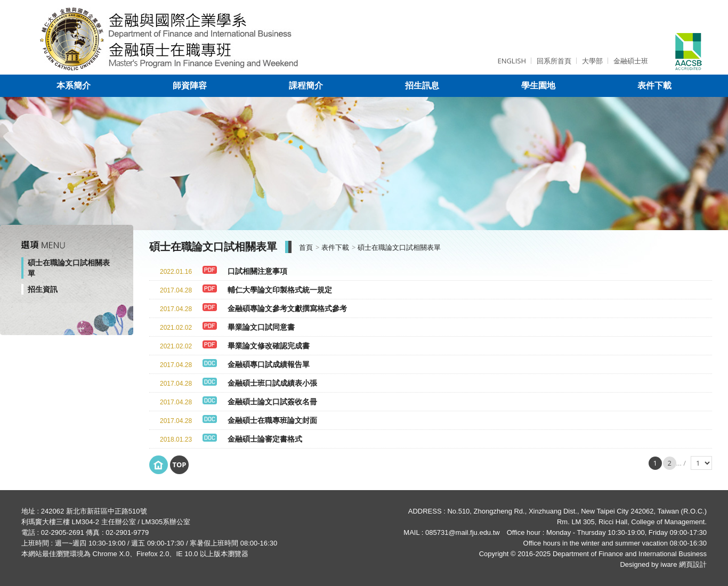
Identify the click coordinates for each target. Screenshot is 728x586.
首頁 (306, 247)
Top (179, 465)
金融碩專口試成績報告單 (269, 364)
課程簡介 (306, 86)
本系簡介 (74, 86)
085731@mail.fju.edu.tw (463, 532)
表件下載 (654, 86)
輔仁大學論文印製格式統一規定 (280, 290)
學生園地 (538, 86)
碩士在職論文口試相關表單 (69, 268)
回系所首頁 (554, 61)
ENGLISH (512, 61)
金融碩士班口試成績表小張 (272, 383)
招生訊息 (422, 86)
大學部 (592, 61)
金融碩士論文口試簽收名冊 (272, 402)
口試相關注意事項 (257, 271)
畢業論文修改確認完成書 (269, 346)
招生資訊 (43, 289)
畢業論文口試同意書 (261, 327)
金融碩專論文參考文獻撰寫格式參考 (287, 308)
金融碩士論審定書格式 (265, 439)
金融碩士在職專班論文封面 (272, 420)
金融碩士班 (631, 61)
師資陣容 (190, 86)
